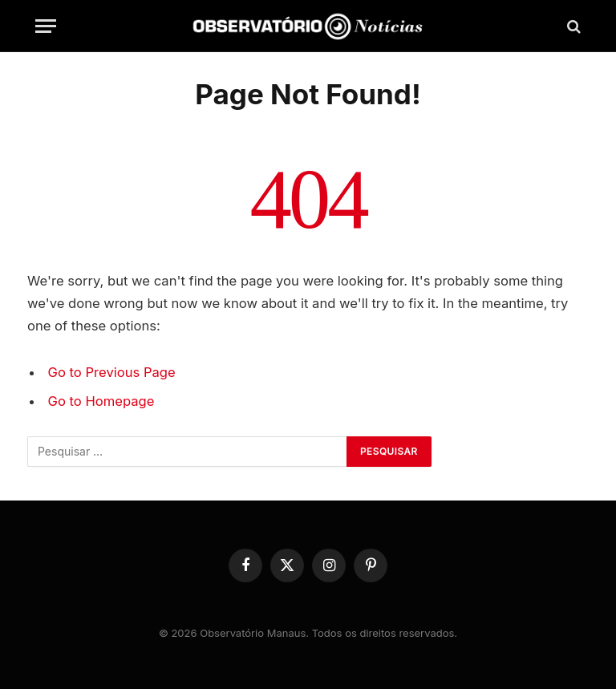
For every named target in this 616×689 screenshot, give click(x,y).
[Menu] (46, 26)
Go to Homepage (101, 401)
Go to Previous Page (112, 372)
